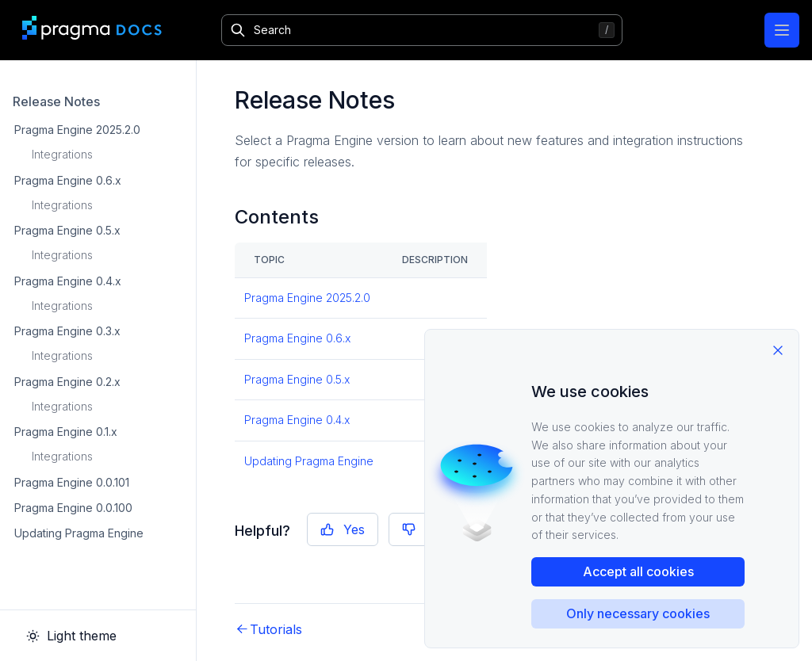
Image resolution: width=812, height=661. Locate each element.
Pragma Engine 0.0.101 (72, 482)
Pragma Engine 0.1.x (66, 432)
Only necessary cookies (638, 613)
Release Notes (56, 101)
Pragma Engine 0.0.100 (73, 508)
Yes (343, 529)
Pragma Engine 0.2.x (67, 382)
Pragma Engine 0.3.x (67, 331)
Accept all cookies (638, 571)
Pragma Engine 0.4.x (68, 281)
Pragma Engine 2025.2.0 (77, 130)
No (423, 529)
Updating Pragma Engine (79, 533)
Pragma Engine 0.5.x (67, 230)
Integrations (62, 154)
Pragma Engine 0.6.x (68, 180)
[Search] (422, 30)
